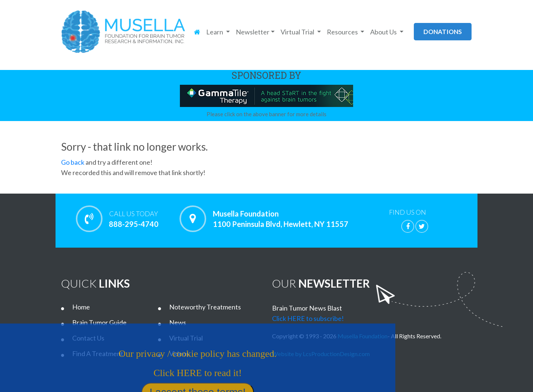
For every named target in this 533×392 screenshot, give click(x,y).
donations (443, 32)
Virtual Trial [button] (298, 32)
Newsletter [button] (253, 32)
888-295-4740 (133, 219)
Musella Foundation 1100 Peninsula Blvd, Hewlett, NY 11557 (281, 219)
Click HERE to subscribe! (308, 318)
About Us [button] (384, 32)
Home (81, 307)
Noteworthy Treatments (205, 307)
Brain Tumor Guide (99, 322)
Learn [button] (215, 32)
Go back (73, 162)
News (178, 322)
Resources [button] (343, 32)
